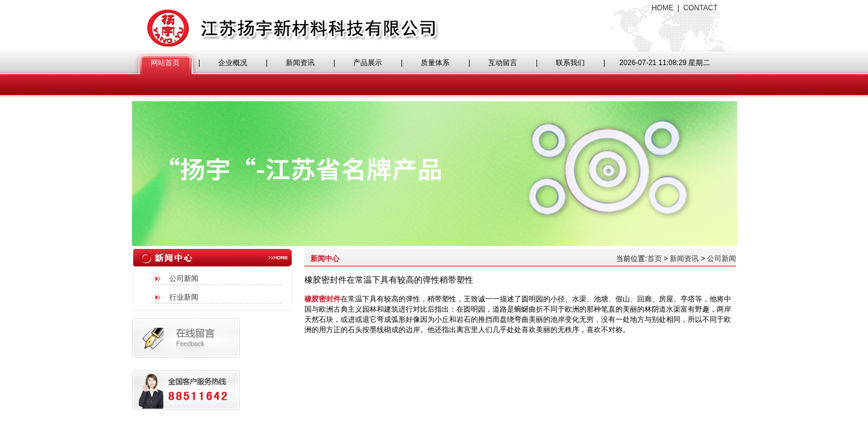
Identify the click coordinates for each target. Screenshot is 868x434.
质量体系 (435, 63)
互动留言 (503, 63)
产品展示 (368, 63)
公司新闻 (184, 278)
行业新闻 (184, 297)
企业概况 (233, 63)
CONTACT (700, 8)
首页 (655, 259)
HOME (662, 8)
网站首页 (165, 63)
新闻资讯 (300, 63)
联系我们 (570, 63)
